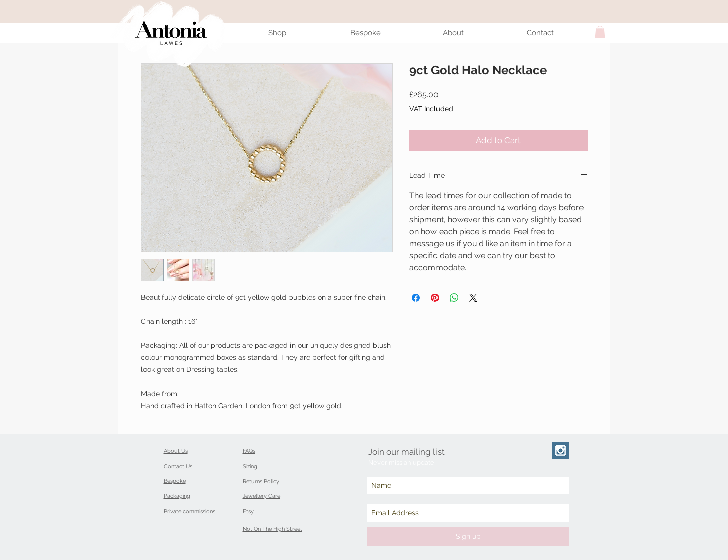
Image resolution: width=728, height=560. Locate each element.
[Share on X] (473, 298)
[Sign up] (468, 537)
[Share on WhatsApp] (454, 298)
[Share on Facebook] (416, 298)
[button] (600, 32)
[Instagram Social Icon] (561, 450)
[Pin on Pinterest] (435, 298)
